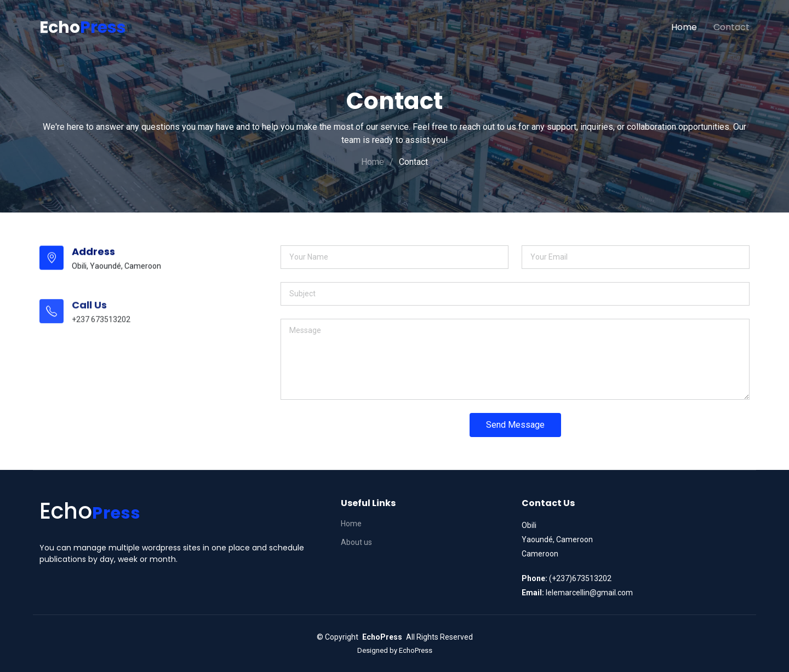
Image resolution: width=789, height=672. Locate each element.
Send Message (515, 426)
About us (356, 542)
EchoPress (416, 650)
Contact (731, 27)
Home (684, 27)
